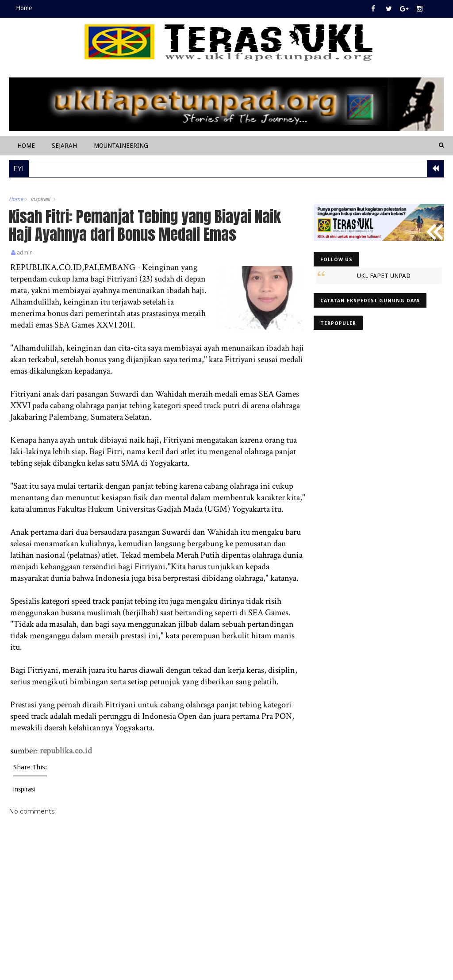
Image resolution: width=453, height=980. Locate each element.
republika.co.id (66, 751)
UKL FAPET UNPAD (384, 276)
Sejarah (64, 146)
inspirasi (40, 199)
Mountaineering (121, 146)
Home (24, 8)
